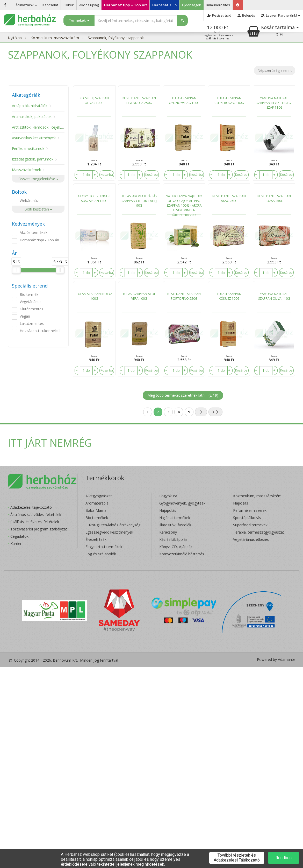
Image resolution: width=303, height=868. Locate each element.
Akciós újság (89, 5)
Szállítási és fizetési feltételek (35, 522)
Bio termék (29, 294)
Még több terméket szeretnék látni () (183, 395)
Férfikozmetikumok (28, 148)
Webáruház (29, 201)
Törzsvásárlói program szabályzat (39, 529)
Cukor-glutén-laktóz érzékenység (113, 525)
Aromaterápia (97, 503)
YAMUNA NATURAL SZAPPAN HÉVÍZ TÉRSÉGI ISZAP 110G (274, 103)
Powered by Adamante (276, 660)
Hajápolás (168, 510)
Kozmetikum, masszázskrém (55, 38)
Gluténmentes (31, 309)
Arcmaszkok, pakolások (32, 117)
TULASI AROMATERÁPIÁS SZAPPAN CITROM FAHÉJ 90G (139, 201)
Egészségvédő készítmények (109, 532)
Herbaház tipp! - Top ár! (39, 240)
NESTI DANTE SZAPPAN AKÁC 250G (229, 198)
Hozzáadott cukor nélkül (40, 331)
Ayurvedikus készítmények (34, 138)
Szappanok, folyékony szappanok (116, 38)
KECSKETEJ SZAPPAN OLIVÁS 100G (94, 100)
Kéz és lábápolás (173, 539)
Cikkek (69, 5)
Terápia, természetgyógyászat (259, 532)
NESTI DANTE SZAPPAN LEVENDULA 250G (139, 100)
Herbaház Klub (164, 5)
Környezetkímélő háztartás (182, 554)
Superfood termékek (250, 525)
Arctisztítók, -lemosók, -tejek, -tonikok (44, 127)
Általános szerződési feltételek (36, 514)
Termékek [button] (79, 20)
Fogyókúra (168, 496)
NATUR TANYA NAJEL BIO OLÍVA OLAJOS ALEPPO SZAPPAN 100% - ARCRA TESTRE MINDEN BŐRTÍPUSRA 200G (184, 204)
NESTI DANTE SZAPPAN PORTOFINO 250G (184, 296)
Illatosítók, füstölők (175, 525)
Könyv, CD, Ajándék (176, 547)
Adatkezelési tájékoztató (31, 507)
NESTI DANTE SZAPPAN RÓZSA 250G (274, 198)
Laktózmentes (32, 323)
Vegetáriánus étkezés (251, 539)
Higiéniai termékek (175, 518)
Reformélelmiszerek (250, 510)
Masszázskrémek (26, 170)
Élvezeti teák (96, 539)
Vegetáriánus (31, 302)
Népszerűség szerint (275, 70)
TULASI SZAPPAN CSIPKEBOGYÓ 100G (229, 100)
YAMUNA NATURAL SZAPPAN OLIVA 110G (274, 296)
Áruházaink (26, 5)
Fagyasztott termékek (104, 547)
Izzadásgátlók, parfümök (33, 159)
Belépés (246, 15)
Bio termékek (97, 518)
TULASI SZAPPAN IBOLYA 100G (94, 296)
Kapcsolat (50, 5)
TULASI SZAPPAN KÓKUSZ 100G (229, 296)
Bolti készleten (38, 209)
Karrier (16, 544)
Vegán (25, 316)
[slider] (16, 270)
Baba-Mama (96, 510)
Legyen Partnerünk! (280, 15)
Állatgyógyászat (99, 496)
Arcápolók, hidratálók (30, 106)
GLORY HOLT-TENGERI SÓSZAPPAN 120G (94, 198)
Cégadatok (19, 536)
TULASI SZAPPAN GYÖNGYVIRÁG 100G (184, 100)
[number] (86, 175)
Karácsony (168, 532)
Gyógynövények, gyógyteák (182, 503)
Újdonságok (192, 5)
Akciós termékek (34, 232)
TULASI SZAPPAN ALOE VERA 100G (139, 296)
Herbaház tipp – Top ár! (125, 5)
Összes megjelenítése (38, 179)
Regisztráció (219, 15)
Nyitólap (15, 38)
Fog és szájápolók (101, 554)
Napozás (241, 503)
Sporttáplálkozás (247, 518)
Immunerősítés (218, 5)
